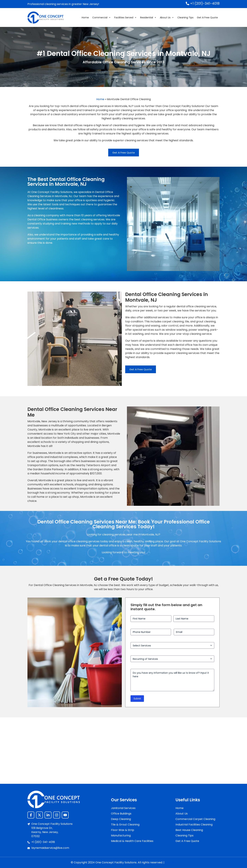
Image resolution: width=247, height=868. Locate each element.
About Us (167, 17)
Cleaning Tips (185, 17)
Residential (148, 17)
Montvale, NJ (150, 535)
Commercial (102, 17)
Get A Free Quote (207, 17)
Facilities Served (125, 17)
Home (85, 17)
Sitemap (171, 862)
